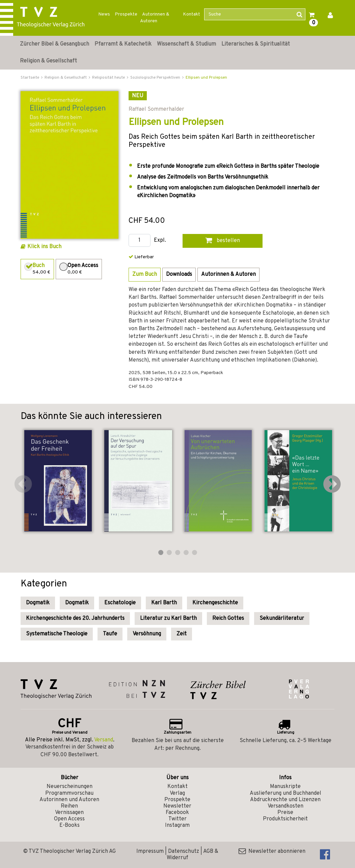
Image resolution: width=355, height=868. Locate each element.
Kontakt (192, 14)
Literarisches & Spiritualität (256, 44)
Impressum (150, 851)
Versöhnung (147, 634)
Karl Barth (164, 603)
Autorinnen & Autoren (155, 18)
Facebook (177, 813)
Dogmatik (38, 603)
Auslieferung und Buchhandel (285, 793)
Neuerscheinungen (70, 787)
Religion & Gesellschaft (48, 61)
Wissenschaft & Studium (186, 44)
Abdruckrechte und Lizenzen (285, 800)
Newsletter (177, 806)
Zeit (182, 634)
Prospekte (126, 14)
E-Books (70, 825)
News (104, 14)
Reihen (69, 806)
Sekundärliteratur (282, 619)
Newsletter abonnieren (272, 851)
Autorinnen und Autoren (69, 800)
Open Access (69, 819)
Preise (285, 813)
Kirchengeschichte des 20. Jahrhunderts (75, 619)
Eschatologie (120, 603)
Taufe (110, 634)
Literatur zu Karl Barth (168, 619)
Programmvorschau (69, 793)
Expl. (160, 241)
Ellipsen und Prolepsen (206, 78)
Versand (104, 740)
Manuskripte (285, 787)
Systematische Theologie (57, 634)
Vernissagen (69, 813)
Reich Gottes (228, 619)
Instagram (177, 825)
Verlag (177, 793)
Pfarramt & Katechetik (123, 44)
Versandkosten (285, 806)
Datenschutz (184, 851)
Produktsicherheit (285, 819)
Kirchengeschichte (215, 603)
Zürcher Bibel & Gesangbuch (54, 44)
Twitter (177, 819)
